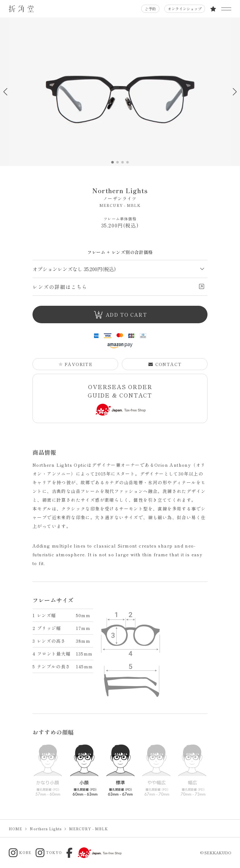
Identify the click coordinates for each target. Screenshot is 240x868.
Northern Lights (120, 194)
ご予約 (150, 9)
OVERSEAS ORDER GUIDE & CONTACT (120, 399)
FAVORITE (75, 364)
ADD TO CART (120, 315)
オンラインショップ (185, 9)
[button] (235, 92)
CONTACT (165, 364)
